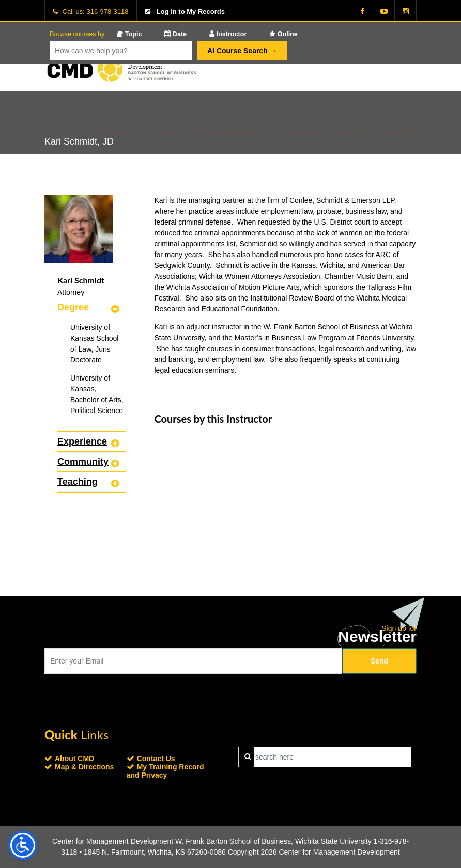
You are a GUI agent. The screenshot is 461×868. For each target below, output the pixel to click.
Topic (129, 34)
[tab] (92, 307)
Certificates (164, 131)
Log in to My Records (191, 12)
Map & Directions (84, 767)
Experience (82, 441)
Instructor (228, 34)
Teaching (78, 482)
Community (83, 462)
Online (283, 34)
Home (75, 131)
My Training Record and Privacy (165, 771)
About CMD (349, 131)
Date (175, 34)
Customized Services (225, 131)
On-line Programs (294, 131)
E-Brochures (116, 131)
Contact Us (396, 131)
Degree (73, 307)
